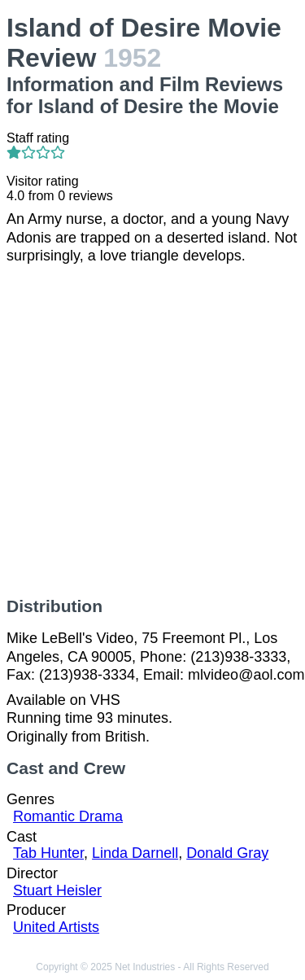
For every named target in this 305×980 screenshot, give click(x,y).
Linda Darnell (135, 853)
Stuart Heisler (57, 890)
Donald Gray (227, 853)
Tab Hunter (48, 853)
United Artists (56, 927)
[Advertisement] (152, 431)
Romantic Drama (68, 816)
